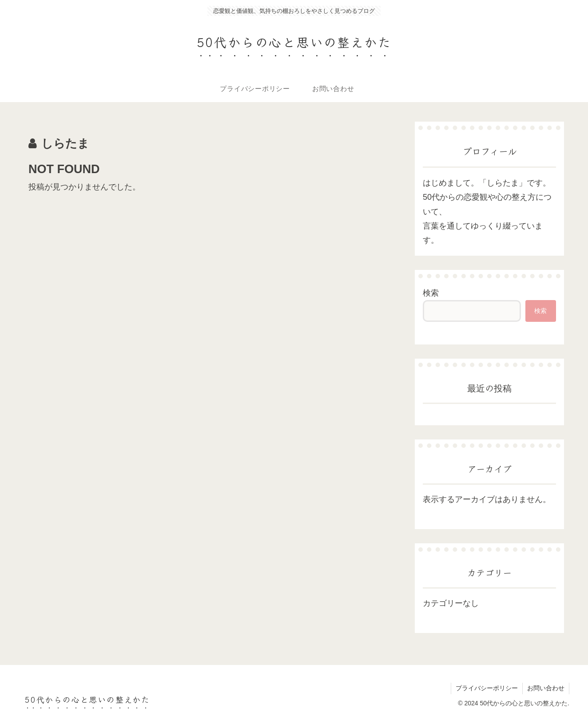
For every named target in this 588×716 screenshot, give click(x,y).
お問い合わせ (546, 688)
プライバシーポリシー (487, 688)
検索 (431, 293)
